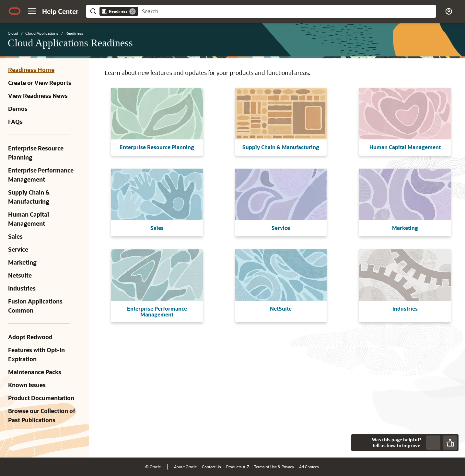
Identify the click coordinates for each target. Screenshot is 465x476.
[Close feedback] (360, 443)
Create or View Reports (40, 83)
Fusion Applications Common (35, 306)
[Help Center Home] (60, 11)
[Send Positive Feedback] (450, 443)
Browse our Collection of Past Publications (42, 415)
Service (18, 249)
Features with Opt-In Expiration (36, 354)
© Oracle (153, 467)
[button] (32, 11)
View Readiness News (38, 96)
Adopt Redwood (30, 337)
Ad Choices (309, 467)
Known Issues (27, 385)
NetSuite (281, 309)
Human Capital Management (29, 219)
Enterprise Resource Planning (36, 153)
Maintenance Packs (35, 372)
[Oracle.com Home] (15, 11)
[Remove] (133, 11)
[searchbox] (287, 11)
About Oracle (185, 467)
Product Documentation (41, 398)
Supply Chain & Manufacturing (29, 197)
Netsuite (20, 275)
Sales (15, 236)
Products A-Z (238, 467)
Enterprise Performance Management (41, 175)
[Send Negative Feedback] (433, 443)
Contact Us (211, 467)
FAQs (15, 122)
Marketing (22, 262)
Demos (18, 109)
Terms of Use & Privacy (274, 467)
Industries (22, 288)
